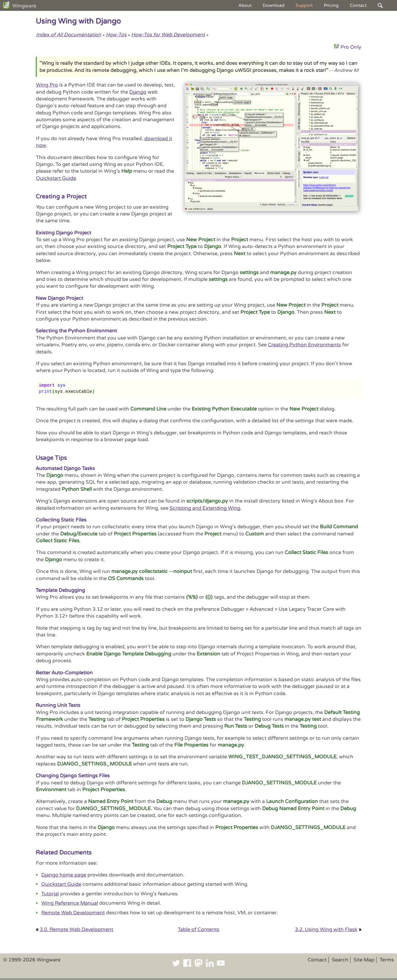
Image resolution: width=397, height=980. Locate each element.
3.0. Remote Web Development (76, 929)
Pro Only (351, 47)
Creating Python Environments (304, 345)
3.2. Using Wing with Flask (326, 929)
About (245, 5)
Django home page (64, 875)
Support (304, 5)
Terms (387, 960)
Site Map (364, 960)
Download (274, 5)
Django (138, 92)
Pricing (331, 5)
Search (340, 960)
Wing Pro (47, 85)
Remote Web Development (73, 913)
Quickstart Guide (56, 178)
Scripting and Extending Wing (205, 508)
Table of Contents (198, 929)
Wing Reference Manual (70, 903)
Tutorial (50, 894)
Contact (358, 5)
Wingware (24, 6)
